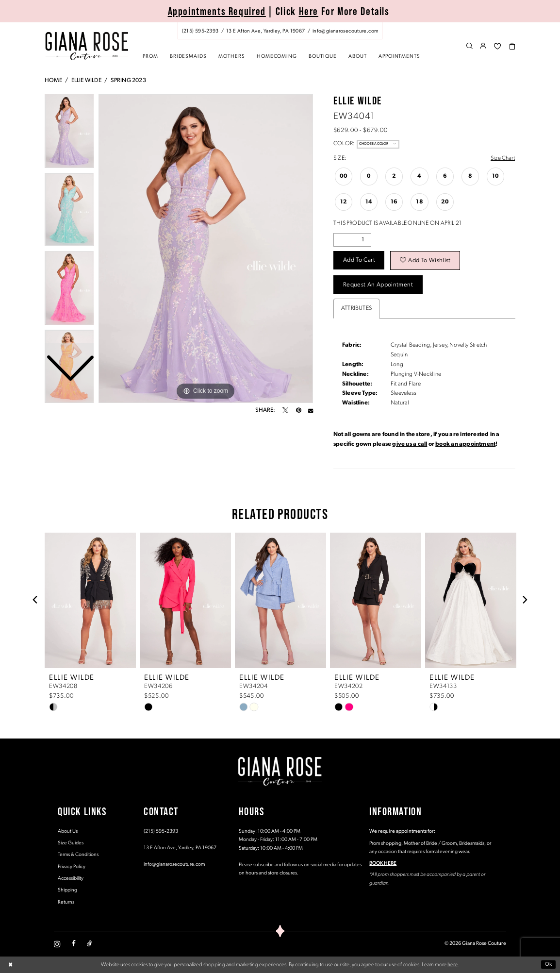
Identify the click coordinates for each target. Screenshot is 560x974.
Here (309, 11)
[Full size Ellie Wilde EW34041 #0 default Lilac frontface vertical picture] (206, 249)
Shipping (67, 891)
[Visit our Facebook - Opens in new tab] (74, 945)
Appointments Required (217, 11)
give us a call (410, 445)
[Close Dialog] (10, 966)
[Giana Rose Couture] (87, 46)
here (453, 966)
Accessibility (71, 880)
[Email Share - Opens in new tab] (311, 410)
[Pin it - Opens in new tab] (298, 410)
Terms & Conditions (78, 856)
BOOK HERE (383, 865)
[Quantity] (352, 240)
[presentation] (90, 601)
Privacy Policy (72, 868)
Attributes (356, 309)
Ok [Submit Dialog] (549, 966)
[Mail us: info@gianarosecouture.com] (345, 31)
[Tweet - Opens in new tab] (285, 410)
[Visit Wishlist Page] (497, 47)
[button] (484, 47)
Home (53, 81)
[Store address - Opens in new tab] (265, 31)
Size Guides (71, 844)
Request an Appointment (379, 286)
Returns (66, 903)
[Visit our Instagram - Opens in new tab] (57, 945)
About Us (68, 832)
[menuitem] (280, 31)
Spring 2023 (128, 81)
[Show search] (469, 47)
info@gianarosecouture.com (174, 865)
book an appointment (465, 445)
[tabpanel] (206, 249)
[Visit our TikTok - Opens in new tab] (90, 945)
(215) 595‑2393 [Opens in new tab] (161, 832)
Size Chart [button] (502, 158)
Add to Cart (360, 261)
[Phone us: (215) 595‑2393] (200, 31)
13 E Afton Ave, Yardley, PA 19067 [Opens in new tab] (180, 849)
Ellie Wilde (86, 81)
